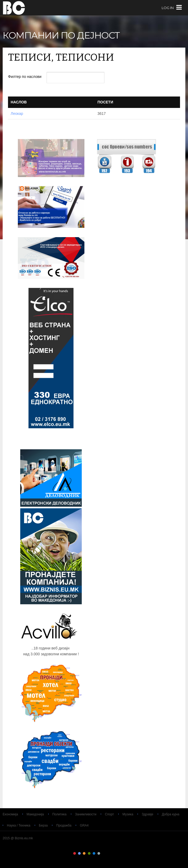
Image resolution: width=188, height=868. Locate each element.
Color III (84, 853)
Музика (128, 814)
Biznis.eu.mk (14, 8)
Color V (94, 853)
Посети (105, 102)
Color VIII (109, 853)
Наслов (19, 102)
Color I (75, 853)
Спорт (109, 814)
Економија (10, 814)
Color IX (113, 853)
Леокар (17, 114)
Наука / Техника (19, 825)
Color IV (89, 853)
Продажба (64, 825)
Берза (43, 825)
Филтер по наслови (25, 77)
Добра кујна (171, 814)
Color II (79, 853)
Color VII (104, 853)
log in (168, 8)
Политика (60, 814)
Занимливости (86, 814)
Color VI (99, 853)
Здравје (147, 814)
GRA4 (84, 825)
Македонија (35, 814)
